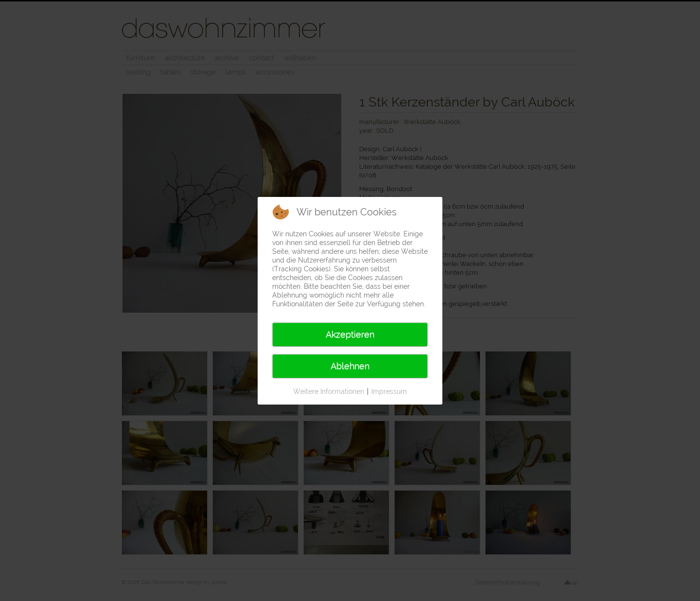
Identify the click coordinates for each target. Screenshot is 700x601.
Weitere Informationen (329, 391)
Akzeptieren (350, 334)
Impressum (389, 391)
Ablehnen (350, 366)
